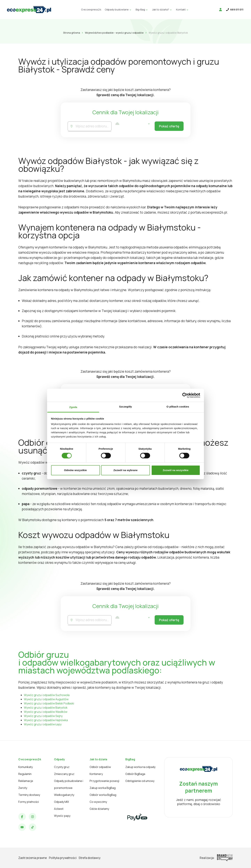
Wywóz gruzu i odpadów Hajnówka (46, 720)
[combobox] (93, 126)
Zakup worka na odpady (140, 767)
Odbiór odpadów (100, 767)
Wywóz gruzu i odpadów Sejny (43, 716)
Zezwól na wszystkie (176, 470)
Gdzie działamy (99, 809)
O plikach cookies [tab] (178, 407)
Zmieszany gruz (64, 774)
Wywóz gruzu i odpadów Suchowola (47, 695)
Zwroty (23, 788)
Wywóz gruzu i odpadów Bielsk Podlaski (49, 703)
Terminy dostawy (29, 795)
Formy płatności (29, 802)
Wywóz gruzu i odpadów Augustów (46, 699)
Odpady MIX (62, 802)
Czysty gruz (62, 767)
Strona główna (72, 33)
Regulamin (25, 774)
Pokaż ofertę (168, 126)
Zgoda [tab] (73, 407)
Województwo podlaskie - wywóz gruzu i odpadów (114, 33)
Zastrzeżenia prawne (33, 858)
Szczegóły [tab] (125, 407)
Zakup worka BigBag (103, 788)
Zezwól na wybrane (125, 470)
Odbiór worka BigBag (103, 795)
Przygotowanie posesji (104, 781)
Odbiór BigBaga (135, 774)
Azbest (59, 809)
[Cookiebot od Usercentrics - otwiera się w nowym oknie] (185, 395)
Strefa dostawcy (90, 858)
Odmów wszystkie (75, 470)
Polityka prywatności (63, 858)
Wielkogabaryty (64, 795)
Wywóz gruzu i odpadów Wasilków (46, 712)
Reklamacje (26, 781)
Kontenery (96, 774)
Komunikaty (26, 767)
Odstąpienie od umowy (140, 781)
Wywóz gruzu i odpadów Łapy (43, 724)
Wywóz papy (62, 816)
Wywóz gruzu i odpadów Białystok (46, 708)
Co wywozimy (98, 802)
